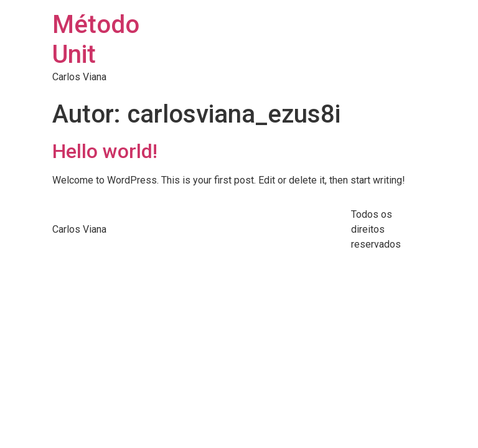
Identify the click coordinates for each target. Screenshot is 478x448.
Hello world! (105, 151)
